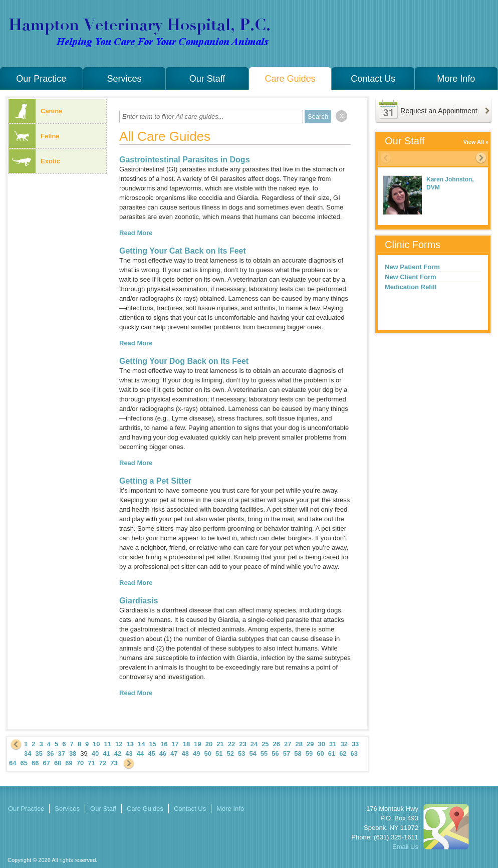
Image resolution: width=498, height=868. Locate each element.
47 (174, 753)
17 (175, 744)
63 (354, 753)
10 (96, 744)
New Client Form (411, 277)
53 (241, 753)
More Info (456, 79)
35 (39, 753)
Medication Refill (411, 287)
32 (344, 744)
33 (355, 744)
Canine (35, 111)
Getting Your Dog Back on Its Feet (184, 361)
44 (140, 753)
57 (287, 753)
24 (254, 744)
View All (473, 142)
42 (118, 753)
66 (35, 763)
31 (333, 744)
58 (298, 753)
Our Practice (41, 79)
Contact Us (373, 79)
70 (80, 763)
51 (219, 753)
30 (321, 744)
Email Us (405, 847)
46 (163, 753)
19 (197, 744)
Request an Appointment (439, 111)
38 (73, 753)
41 (106, 753)
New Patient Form (412, 267)
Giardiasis (139, 601)
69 (69, 763)
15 (152, 744)
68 (58, 763)
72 (103, 763)
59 (309, 753)
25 (265, 744)
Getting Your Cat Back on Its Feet (183, 251)
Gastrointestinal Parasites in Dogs (185, 160)
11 (108, 744)
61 (332, 753)
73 (114, 763)
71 (91, 763)
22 (231, 744)
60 (320, 753)
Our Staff (207, 79)
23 (242, 744)
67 (46, 763)
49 (196, 753)
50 (208, 753)
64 (13, 763)
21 (220, 744)
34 (28, 753)
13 (130, 744)
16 (164, 744)
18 (186, 744)
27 (288, 744)
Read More (136, 233)
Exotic (34, 161)
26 (277, 744)
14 (141, 744)
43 (129, 753)
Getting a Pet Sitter (155, 481)
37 (61, 753)
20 (209, 744)
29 (310, 744)
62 (343, 753)
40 (95, 753)
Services (124, 79)
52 (230, 753)
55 (264, 753)
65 (24, 763)
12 (119, 744)
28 (299, 744)
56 (275, 753)
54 (253, 753)
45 (151, 753)
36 (50, 753)
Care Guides (290, 79)
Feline (34, 136)
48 (185, 753)
